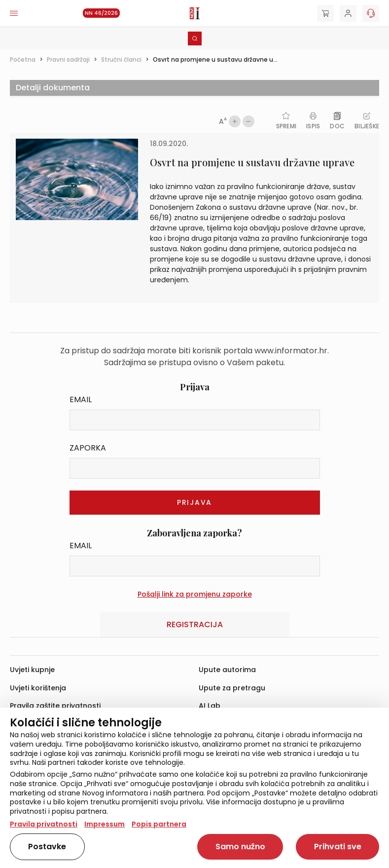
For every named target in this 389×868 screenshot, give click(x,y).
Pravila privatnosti (44, 824)
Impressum (105, 824)
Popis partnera (159, 824)
